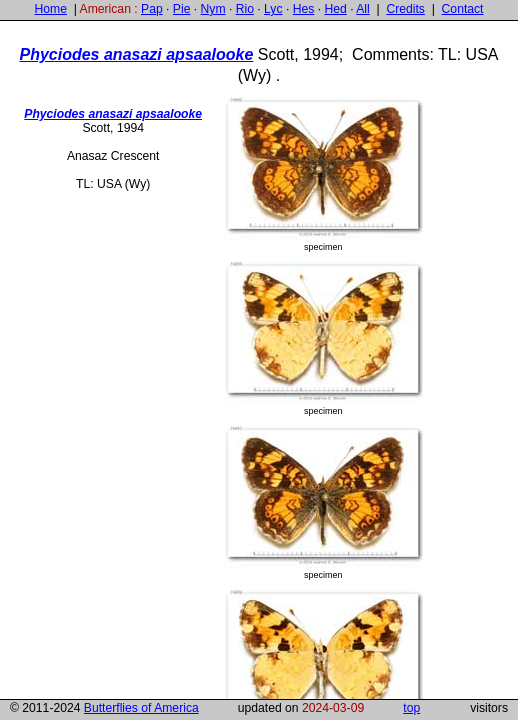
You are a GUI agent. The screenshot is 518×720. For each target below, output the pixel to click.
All (363, 9)
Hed (335, 9)
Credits (405, 9)
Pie (182, 9)
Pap (152, 9)
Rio (245, 9)
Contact (463, 9)
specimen (323, 174)
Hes (304, 9)
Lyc (273, 9)
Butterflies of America (141, 708)
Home (50, 9)
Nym (213, 9)
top (411, 708)
